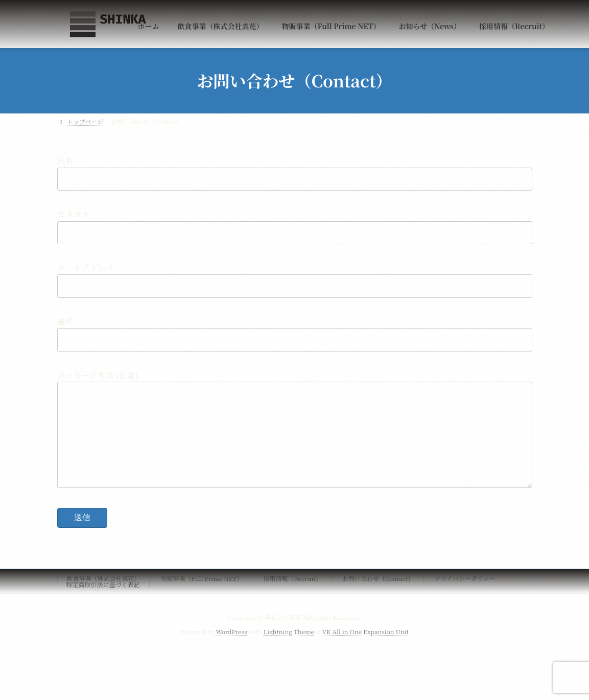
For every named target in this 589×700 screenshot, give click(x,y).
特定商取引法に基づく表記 (103, 605)
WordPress (232, 652)
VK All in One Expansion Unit (365, 652)
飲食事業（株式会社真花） (104, 599)
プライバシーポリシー (465, 599)
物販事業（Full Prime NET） (202, 599)
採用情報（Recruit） (292, 599)
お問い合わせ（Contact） (378, 599)
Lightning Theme (289, 652)
